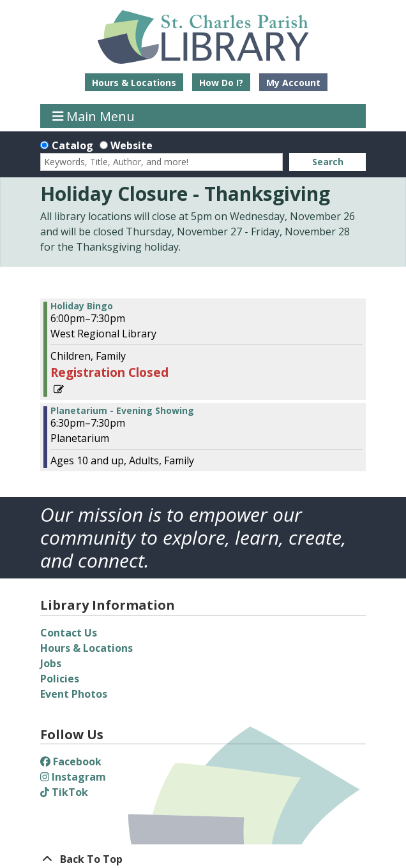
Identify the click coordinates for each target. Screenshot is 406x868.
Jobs (51, 663)
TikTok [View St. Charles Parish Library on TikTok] (64, 792)
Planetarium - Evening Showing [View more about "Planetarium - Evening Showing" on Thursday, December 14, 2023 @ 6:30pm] (122, 411)
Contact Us (69, 633)
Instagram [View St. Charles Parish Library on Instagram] (73, 777)
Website (132, 145)
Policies (60, 679)
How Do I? (221, 83)
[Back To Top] (203, 859)
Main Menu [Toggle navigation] (94, 116)
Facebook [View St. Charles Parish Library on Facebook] (71, 761)
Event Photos (74, 694)
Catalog (72, 145)
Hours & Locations (134, 83)
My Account (293, 83)
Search (328, 162)
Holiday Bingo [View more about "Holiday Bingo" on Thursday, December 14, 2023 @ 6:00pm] (82, 306)
